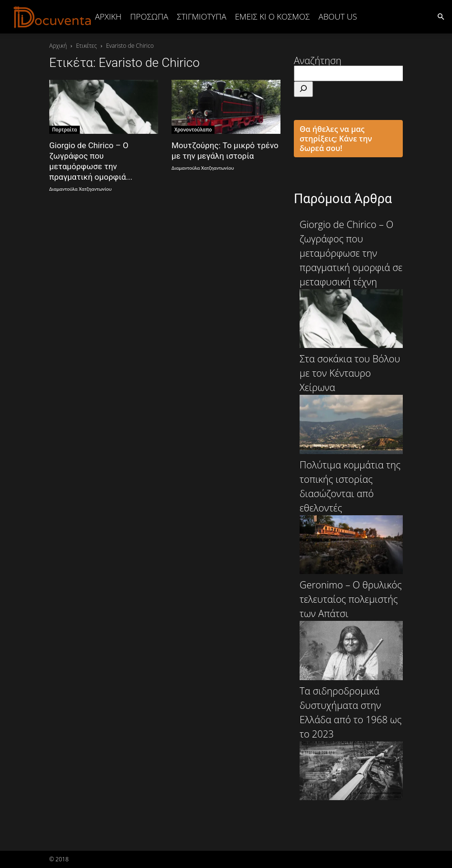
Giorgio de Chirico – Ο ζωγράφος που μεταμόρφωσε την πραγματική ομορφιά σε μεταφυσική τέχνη (351, 283)
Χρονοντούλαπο (193, 130)
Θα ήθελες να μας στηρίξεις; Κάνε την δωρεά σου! (336, 139)
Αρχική (108, 16)
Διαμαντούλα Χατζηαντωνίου (81, 189)
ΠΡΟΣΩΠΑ (149, 16)
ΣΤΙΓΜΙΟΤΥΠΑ (201, 16)
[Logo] (53, 17)
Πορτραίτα (65, 130)
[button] (441, 16)
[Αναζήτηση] (303, 89)
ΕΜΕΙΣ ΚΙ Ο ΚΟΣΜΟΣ (273, 16)
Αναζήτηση (318, 60)
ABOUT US (338, 16)
